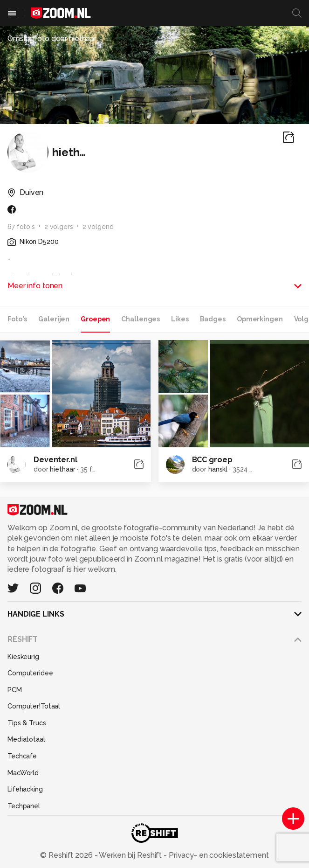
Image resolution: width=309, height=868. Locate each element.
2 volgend (98, 227)
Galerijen (54, 319)
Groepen (95, 319)
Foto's (17, 319)
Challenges (141, 319)
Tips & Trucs (27, 723)
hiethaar (62, 469)
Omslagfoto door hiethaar (52, 38)
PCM (15, 690)
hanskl (218, 469)
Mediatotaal (26, 739)
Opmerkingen (260, 319)
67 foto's (21, 227)
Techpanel (24, 806)
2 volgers (59, 227)
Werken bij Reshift (130, 855)
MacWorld (23, 773)
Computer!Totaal (34, 706)
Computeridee (30, 673)
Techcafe (22, 756)
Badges (213, 319)
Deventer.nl (55, 460)
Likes (180, 319)
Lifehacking (25, 789)
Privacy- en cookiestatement (218, 855)
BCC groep (212, 460)
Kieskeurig (23, 657)
